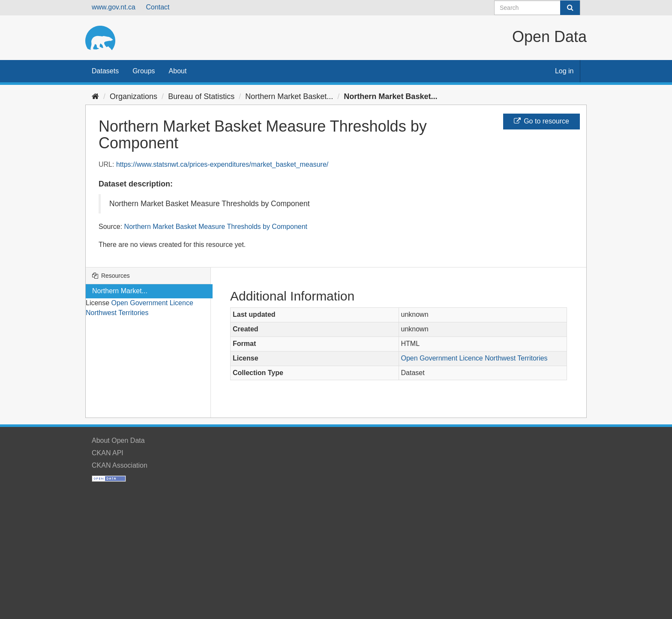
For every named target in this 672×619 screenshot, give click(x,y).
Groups (144, 71)
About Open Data (118, 440)
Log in (564, 71)
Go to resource (541, 121)
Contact (157, 7)
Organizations (133, 96)
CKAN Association (120, 465)
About (178, 71)
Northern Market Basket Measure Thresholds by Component (216, 227)
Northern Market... (120, 291)
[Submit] (570, 8)
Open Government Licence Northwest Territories (474, 358)
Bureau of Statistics (201, 96)
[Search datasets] (537, 8)
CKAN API (108, 453)
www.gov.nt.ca (114, 7)
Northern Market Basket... (289, 96)
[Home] (95, 96)
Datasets (105, 71)
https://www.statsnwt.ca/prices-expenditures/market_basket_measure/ (222, 164)
